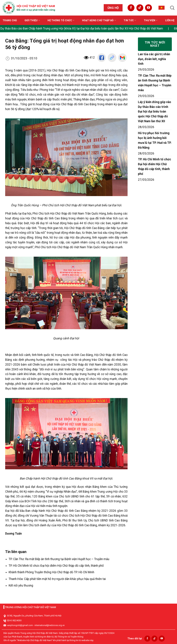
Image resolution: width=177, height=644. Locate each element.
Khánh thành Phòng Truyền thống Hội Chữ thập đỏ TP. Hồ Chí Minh (51, 572)
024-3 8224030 (14, 620)
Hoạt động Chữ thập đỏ (99, 20)
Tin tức (130, 20)
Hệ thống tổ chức (61, 20)
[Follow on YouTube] (148, 8)
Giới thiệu (32, 20)
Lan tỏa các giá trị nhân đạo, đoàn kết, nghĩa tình (154, 59)
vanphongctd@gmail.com (20, 625)
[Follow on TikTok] (140, 8)
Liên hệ (170, 20)
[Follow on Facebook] (131, 8)
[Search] (172, 8)
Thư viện (151, 20)
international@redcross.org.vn (50, 625)
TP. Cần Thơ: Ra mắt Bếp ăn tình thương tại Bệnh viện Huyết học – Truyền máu (59, 559)
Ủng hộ (113, 8)
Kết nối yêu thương (21, 585)
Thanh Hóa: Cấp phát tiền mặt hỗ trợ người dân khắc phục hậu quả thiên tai (57, 579)
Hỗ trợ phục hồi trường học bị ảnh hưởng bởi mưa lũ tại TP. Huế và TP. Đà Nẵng (155, 140)
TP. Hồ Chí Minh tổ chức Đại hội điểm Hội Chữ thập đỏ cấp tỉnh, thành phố (56, 566)
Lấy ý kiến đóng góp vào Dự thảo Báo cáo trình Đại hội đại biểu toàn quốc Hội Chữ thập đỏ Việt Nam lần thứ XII (155, 112)
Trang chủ (10, 20)
